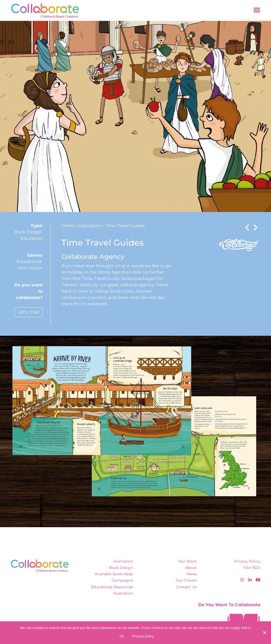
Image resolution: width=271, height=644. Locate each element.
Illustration (123, 593)
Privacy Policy (247, 561)
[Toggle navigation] (257, 10)
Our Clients (186, 580)
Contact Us (186, 587)
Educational (29, 262)
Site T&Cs (252, 568)
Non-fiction (31, 268)
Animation (123, 561)
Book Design (28, 232)
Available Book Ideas (114, 574)
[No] (264, 633)
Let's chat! (28, 312)
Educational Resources (112, 587)
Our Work (188, 561)
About (191, 568)
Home (68, 226)
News (192, 574)
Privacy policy (143, 636)
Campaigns (122, 580)
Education (32, 238)
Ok (122, 636)
